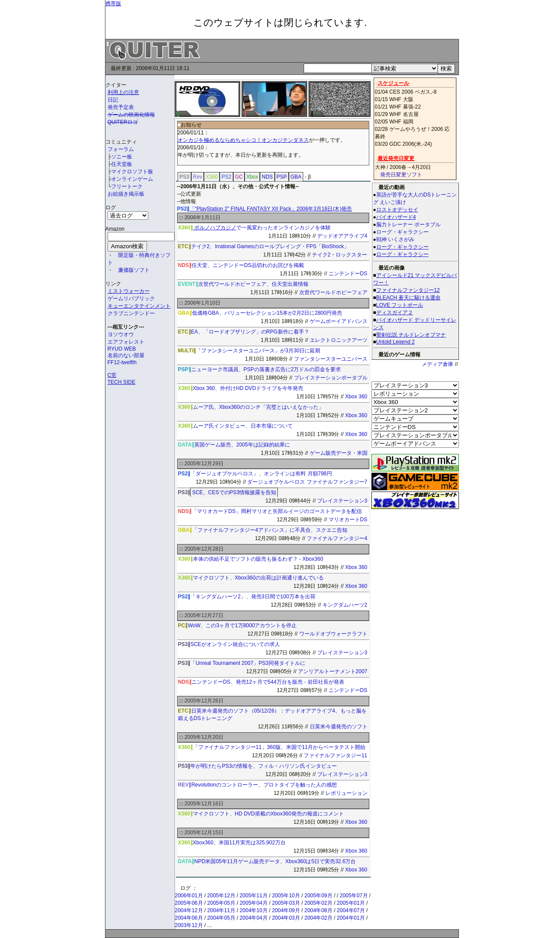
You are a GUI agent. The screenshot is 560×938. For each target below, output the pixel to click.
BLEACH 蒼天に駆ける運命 (408, 298)
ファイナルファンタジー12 (408, 290)
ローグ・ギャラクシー (402, 247)
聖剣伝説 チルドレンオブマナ (411, 335)
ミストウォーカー (129, 291)
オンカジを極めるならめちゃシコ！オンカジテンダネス (243, 140)
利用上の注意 (123, 92)
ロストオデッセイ (397, 210)
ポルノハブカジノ (215, 228)
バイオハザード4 (396, 217)
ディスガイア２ (395, 313)
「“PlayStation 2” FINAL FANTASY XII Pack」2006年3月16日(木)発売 (271, 209)
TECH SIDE (122, 382)
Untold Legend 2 (395, 342)
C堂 (112, 375)
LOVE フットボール (400, 305)
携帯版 (113, 4)
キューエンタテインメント (139, 306)
